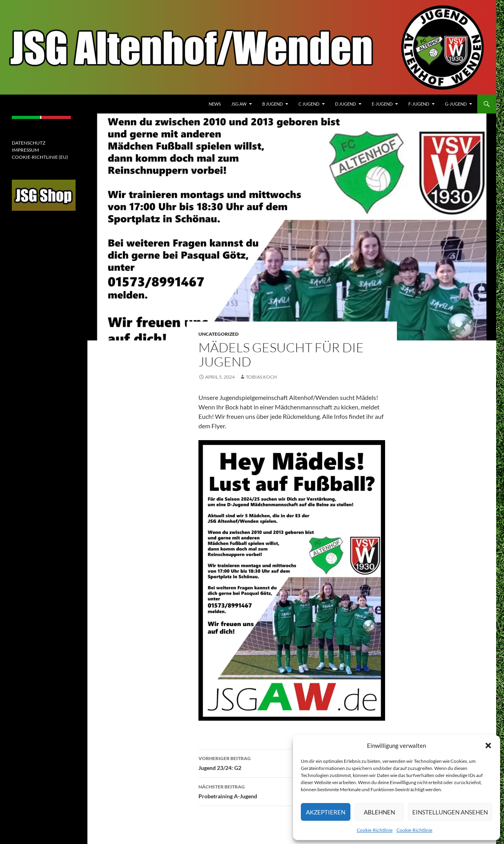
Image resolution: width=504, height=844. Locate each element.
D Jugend (346, 104)
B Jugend (272, 104)
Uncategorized (219, 334)
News (215, 104)
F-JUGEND (419, 104)
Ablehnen (379, 812)
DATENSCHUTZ (29, 143)
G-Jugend (456, 104)
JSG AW (239, 104)
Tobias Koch (261, 377)
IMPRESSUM (25, 150)
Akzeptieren (326, 812)
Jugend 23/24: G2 (292, 762)
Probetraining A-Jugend (292, 791)
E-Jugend (382, 104)
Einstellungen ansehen (450, 812)
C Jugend (309, 104)
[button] (488, 745)
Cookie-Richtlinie (375, 830)
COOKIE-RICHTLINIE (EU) (40, 157)
